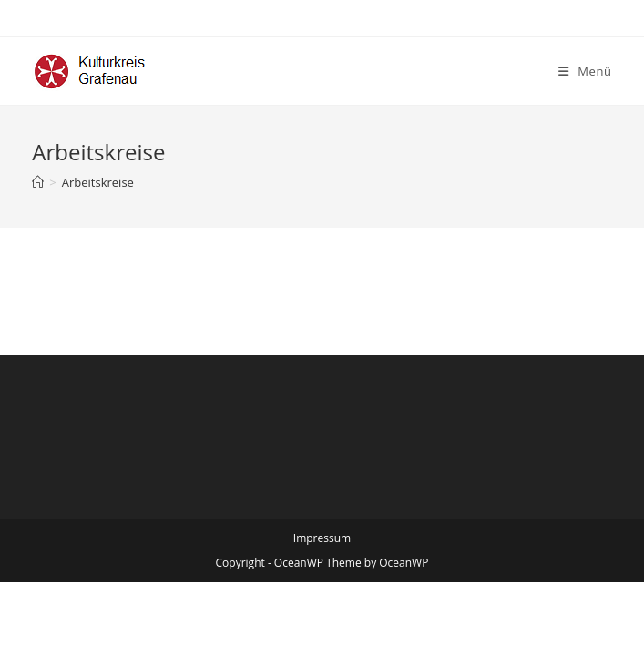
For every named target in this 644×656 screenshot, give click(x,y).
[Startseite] (38, 182)
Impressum (322, 538)
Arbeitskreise (98, 182)
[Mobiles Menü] (585, 71)
